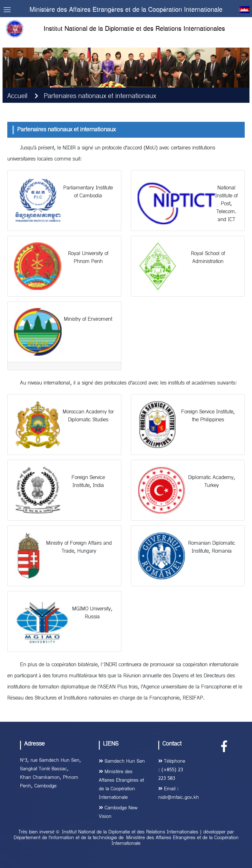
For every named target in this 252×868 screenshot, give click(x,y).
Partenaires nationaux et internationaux (100, 96)
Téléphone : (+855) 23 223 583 (172, 770)
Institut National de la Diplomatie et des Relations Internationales (130, 832)
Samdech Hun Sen (122, 761)
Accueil (17, 96)
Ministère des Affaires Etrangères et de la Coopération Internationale (175, 841)
